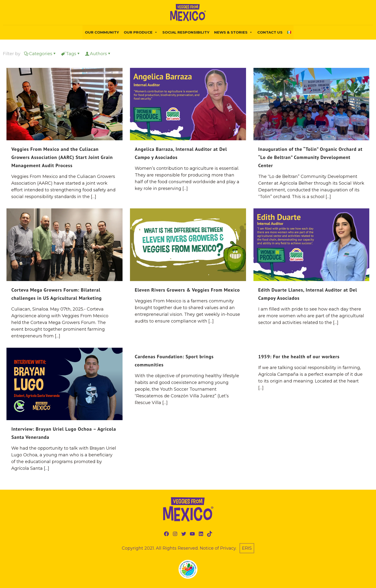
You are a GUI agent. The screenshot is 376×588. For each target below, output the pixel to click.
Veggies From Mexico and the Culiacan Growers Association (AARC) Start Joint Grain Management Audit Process (62, 157)
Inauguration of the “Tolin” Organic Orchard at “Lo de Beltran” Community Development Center (310, 157)
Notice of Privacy (218, 548)
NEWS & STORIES (233, 32)
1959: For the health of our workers (299, 357)
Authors (98, 54)
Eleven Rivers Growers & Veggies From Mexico (187, 290)
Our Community (102, 32)
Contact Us (270, 32)
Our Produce (141, 32)
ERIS (247, 548)
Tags (71, 54)
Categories (40, 54)
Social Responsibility (186, 32)
